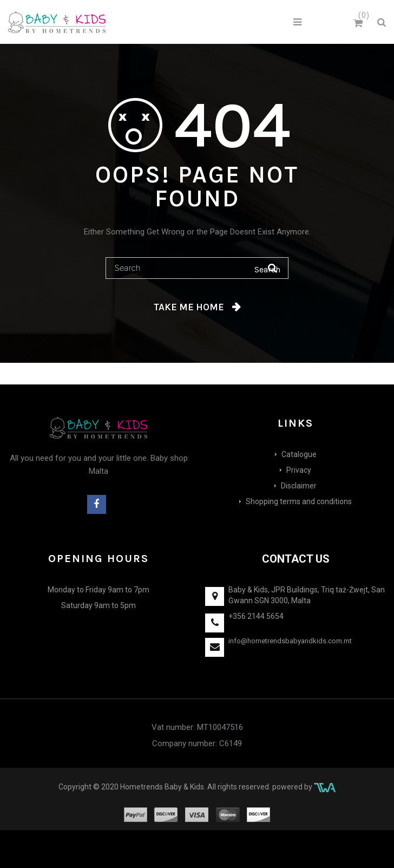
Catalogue (299, 454)
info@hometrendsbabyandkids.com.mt (290, 641)
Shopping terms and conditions (299, 501)
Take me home (189, 307)
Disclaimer (299, 486)
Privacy (299, 470)
